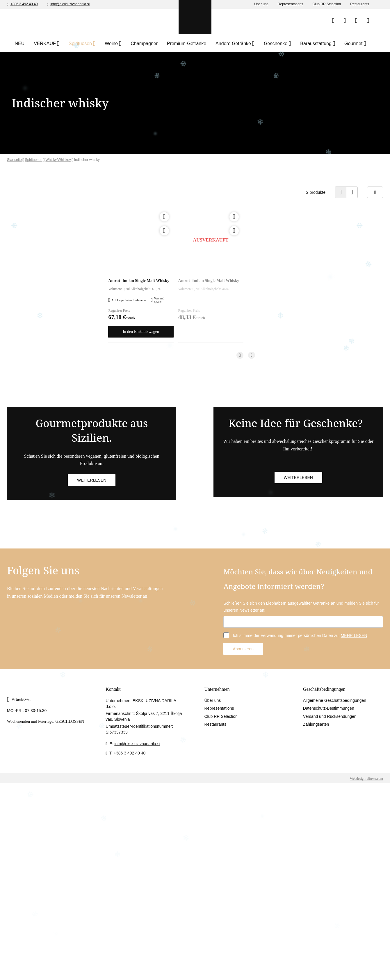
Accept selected (271, 970)
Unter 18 (218, 120)
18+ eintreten (255, 120)
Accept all (311, 970)
